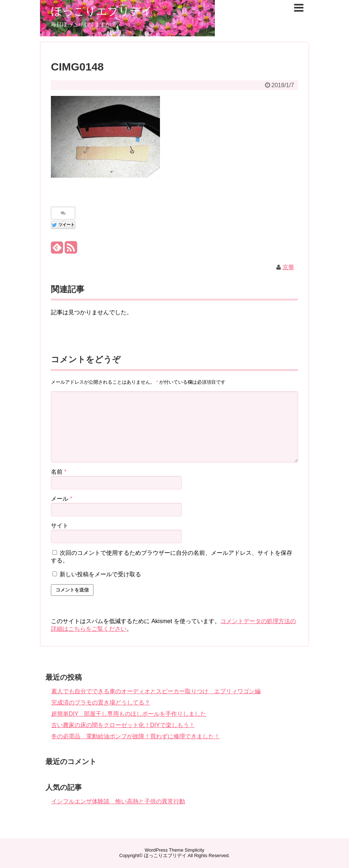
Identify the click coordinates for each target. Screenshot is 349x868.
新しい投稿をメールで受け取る (100, 574)
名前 (59, 472)
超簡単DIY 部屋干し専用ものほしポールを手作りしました (129, 714)
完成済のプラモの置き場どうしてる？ (101, 703)
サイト (60, 526)
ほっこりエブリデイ (102, 11)
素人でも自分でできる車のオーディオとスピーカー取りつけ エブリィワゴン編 (156, 691)
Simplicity (194, 850)
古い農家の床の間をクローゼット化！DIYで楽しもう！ (123, 725)
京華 (288, 267)
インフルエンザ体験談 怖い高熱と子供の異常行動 (118, 801)
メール (62, 499)
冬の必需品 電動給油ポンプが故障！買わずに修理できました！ (136, 736)
